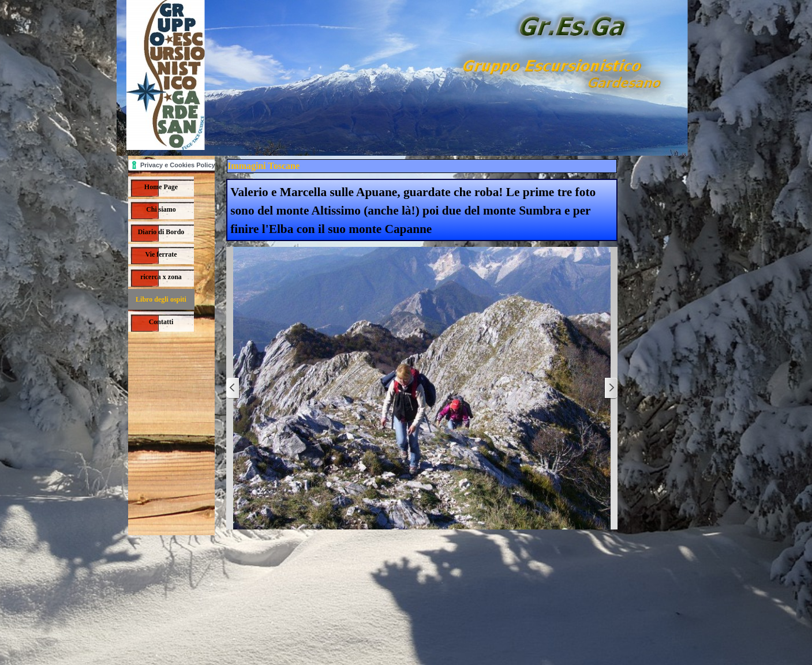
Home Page (161, 187)
